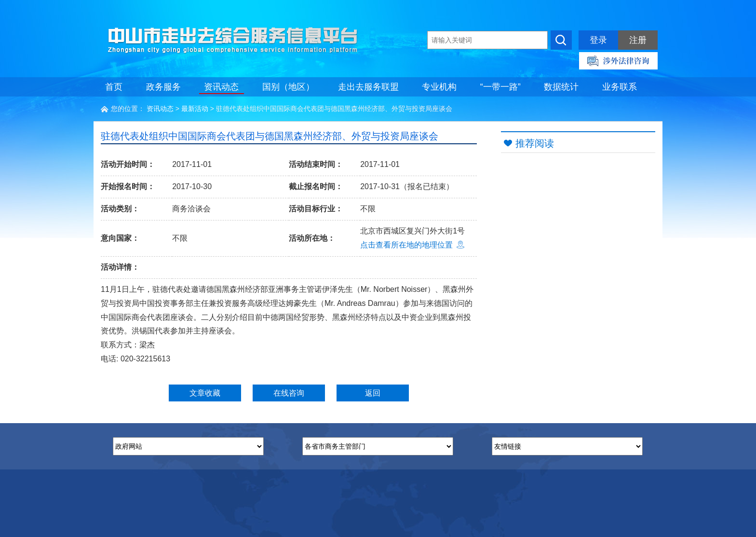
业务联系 (620, 87)
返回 (373, 393)
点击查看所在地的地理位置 (412, 245)
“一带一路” (500, 87)
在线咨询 (289, 393)
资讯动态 (221, 87)
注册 (638, 40)
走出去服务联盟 (368, 87)
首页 (114, 87)
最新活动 (195, 109)
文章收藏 (205, 393)
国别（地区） (288, 87)
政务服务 (163, 87)
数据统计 (561, 87)
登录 (598, 40)
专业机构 (439, 87)
